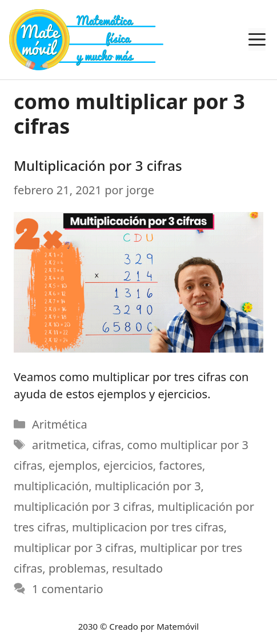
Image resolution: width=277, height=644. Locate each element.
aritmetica (59, 445)
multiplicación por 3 (148, 486)
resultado (137, 568)
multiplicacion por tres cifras (148, 527)
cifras (107, 445)
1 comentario (68, 589)
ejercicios (128, 465)
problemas (77, 568)
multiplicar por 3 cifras (74, 548)
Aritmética (60, 424)
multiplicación (51, 486)
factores (180, 465)
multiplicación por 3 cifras (83, 507)
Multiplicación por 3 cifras (98, 165)
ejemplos (73, 465)
